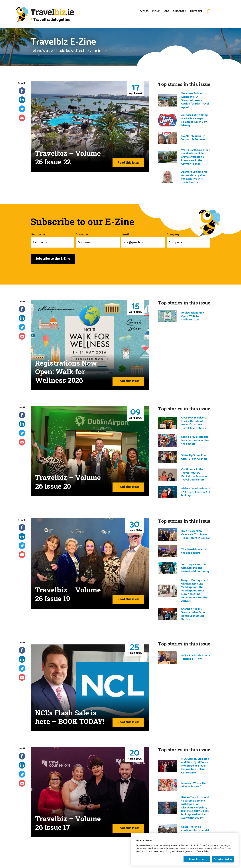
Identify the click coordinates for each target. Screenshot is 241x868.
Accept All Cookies (223, 861)
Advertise (196, 11)
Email (143, 240)
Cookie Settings (197, 861)
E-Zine (156, 11)
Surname (98, 240)
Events (144, 11)
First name (52, 240)
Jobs (166, 11)
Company (189, 240)
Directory (179, 11)
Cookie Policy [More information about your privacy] (203, 853)
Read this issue (128, 163)
